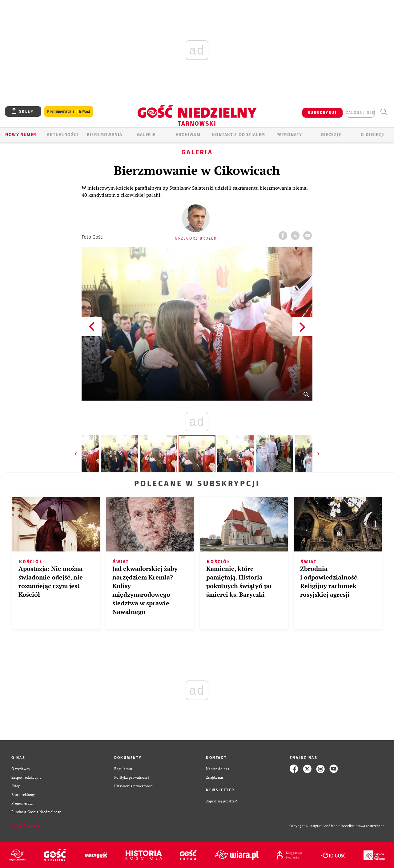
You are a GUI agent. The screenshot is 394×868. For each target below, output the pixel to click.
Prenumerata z (69, 112)
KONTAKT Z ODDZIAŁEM (239, 135)
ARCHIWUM (188, 135)
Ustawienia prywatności (134, 786)
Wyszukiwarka (383, 112)
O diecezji (373, 135)
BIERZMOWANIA (105, 135)
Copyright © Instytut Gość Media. (315, 826)
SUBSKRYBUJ (322, 113)
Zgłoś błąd (26, 826)
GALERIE (146, 135)
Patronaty (289, 135)
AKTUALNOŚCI (62, 135)
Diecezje (331, 135)
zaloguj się (360, 113)
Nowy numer (21, 135)
